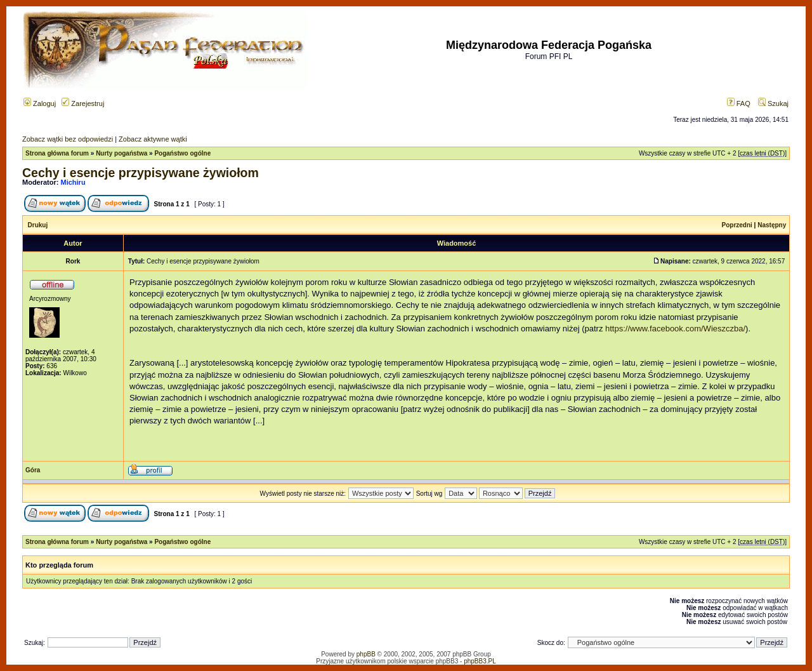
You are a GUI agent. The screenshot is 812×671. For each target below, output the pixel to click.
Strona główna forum (57, 153)
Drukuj (38, 225)
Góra (33, 470)
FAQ (739, 103)
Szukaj (773, 103)
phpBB (366, 654)
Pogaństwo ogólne (182, 153)
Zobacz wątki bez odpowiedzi (68, 139)
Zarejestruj (83, 103)
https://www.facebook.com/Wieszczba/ (675, 329)
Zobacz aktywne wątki (153, 139)
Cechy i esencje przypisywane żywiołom (141, 173)
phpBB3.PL (480, 661)
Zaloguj (40, 103)
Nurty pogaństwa (121, 153)
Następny (772, 225)
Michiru (73, 182)
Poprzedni (737, 225)
